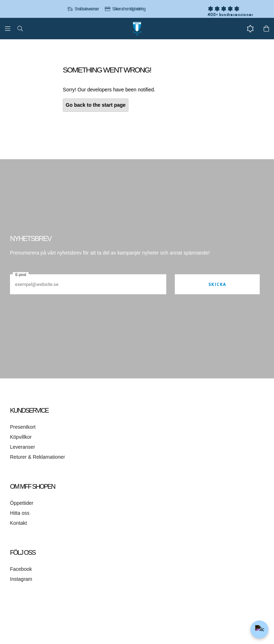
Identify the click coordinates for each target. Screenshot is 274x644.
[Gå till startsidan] (137, 29)
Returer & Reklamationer (37, 457)
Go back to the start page (96, 105)
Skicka (217, 284)
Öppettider (22, 503)
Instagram (21, 579)
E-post (21, 275)
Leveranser (22, 447)
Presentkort (23, 427)
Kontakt (18, 523)
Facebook (21, 569)
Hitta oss (20, 513)
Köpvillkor (21, 437)
